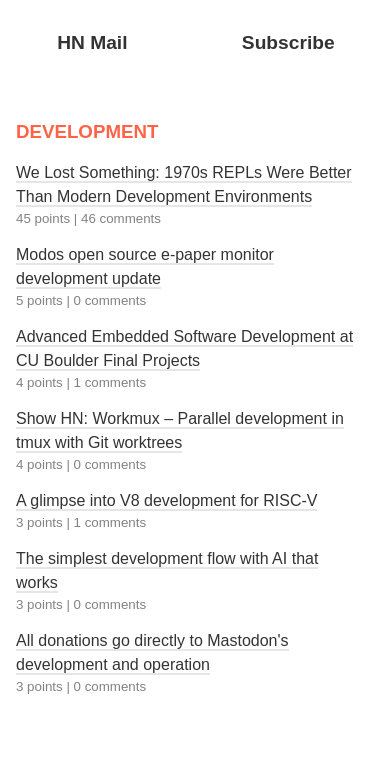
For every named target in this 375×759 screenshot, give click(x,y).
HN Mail (92, 42)
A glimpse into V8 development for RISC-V (166, 500)
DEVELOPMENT (87, 131)
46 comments (121, 218)
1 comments (110, 382)
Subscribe (288, 42)
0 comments (110, 300)
